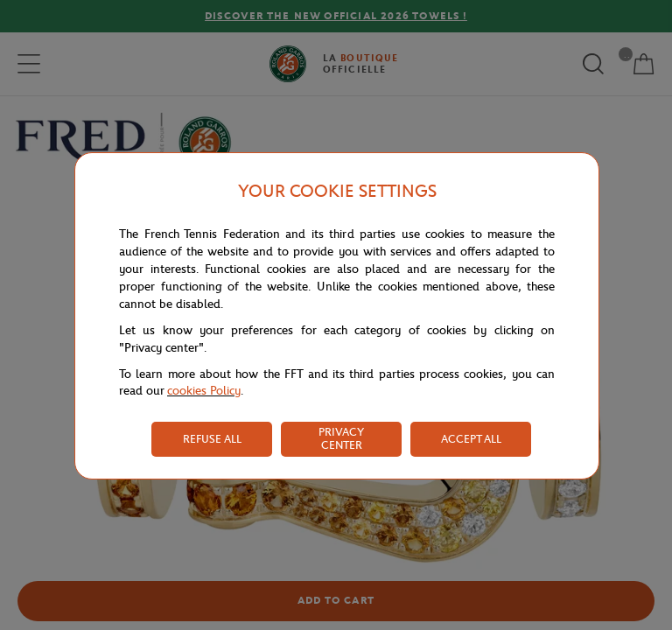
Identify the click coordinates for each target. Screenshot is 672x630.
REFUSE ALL (212, 439)
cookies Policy (204, 391)
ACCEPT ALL (471, 439)
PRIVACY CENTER (341, 438)
